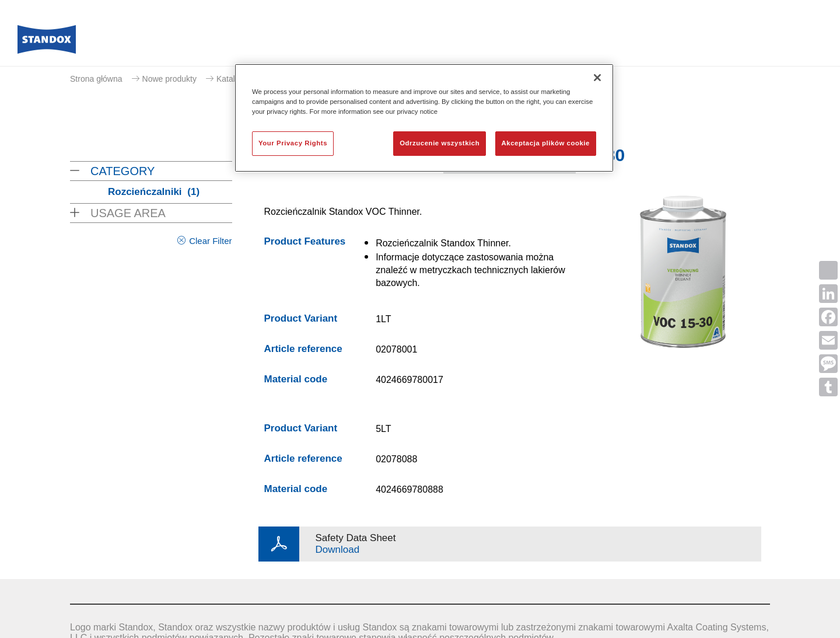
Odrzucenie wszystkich (440, 143)
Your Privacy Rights (293, 143)
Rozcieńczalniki (154, 192)
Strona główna (96, 79)
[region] (424, 118)
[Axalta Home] (47, 43)
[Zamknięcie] (597, 78)
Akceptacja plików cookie (546, 143)
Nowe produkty (169, 79)
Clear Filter (210, 241)
